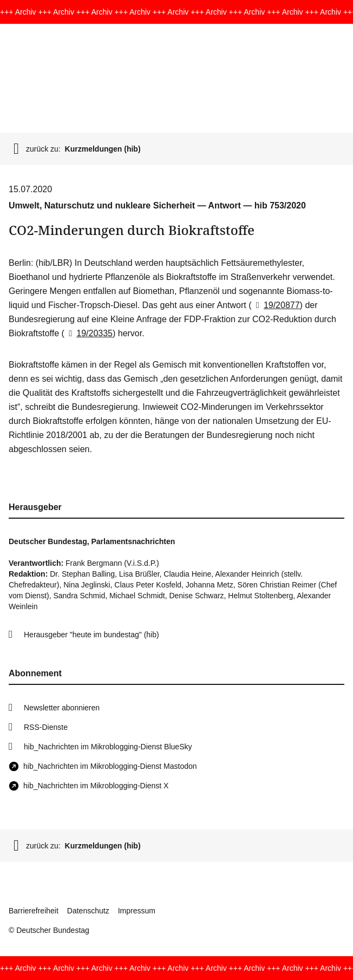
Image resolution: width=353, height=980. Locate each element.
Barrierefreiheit (34, 911)
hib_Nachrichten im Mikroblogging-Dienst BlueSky (108, 747)
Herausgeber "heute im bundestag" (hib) (91, 635)
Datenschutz (88, 911)
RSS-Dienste (46, 727)
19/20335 (89, 333)
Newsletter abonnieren (62, 708)
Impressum (137, 911)
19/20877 (276, 305)
